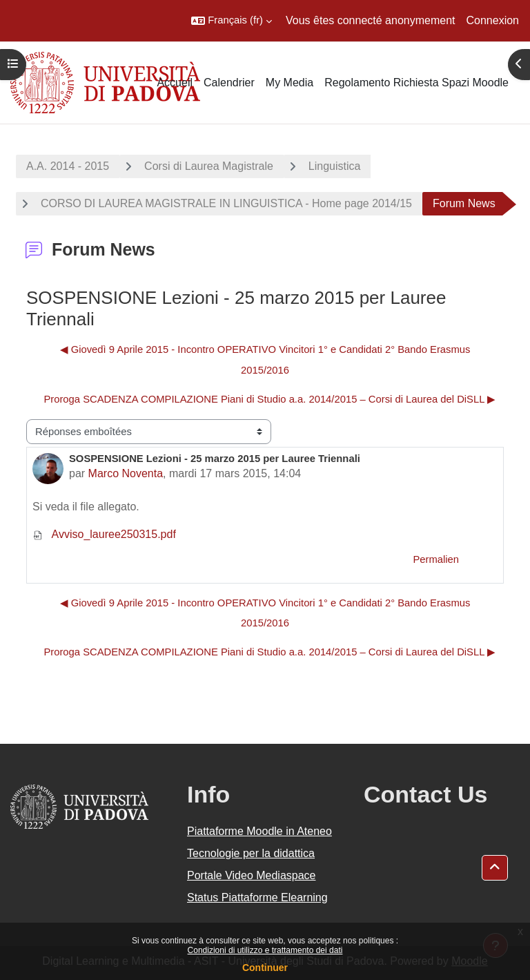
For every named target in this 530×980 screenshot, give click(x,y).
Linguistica (335, 166)
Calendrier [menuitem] (229, 83)
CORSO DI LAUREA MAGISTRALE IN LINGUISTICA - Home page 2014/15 (226, 203)
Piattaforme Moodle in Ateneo (259, 831)
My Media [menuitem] (289, 83)
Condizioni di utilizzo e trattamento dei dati (265, 950)
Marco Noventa (126, 473)
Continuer (265, 968)
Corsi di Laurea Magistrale (209, 166)
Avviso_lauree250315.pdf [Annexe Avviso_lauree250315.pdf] (104, 534)
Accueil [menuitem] (175, 83)
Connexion (493, 20)
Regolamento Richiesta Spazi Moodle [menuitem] (416, 83)
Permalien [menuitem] (436, 559)
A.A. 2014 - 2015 (68, 166)
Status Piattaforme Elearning (257, 897)
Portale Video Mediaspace (252, 875)
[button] (232, 21)
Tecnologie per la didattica (251, 853)
